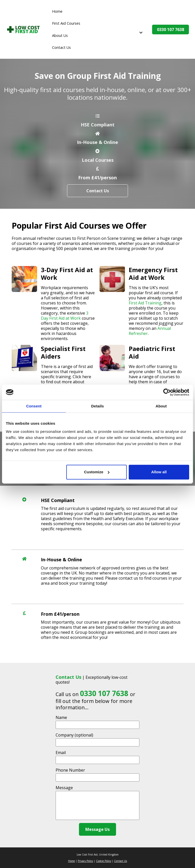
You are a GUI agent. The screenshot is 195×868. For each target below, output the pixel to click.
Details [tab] (97, 406)
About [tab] (161, 406)
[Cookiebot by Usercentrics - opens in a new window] (167, 392)
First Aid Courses (66, 23)
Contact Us (61, 47)
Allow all (159, 472)
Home (57, 11)
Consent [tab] (34, 406)
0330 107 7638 (170, 30)
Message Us (97, 829)
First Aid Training (145, 303)
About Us (60, 35)
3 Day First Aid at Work (65, 316)
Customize (97, 472)
